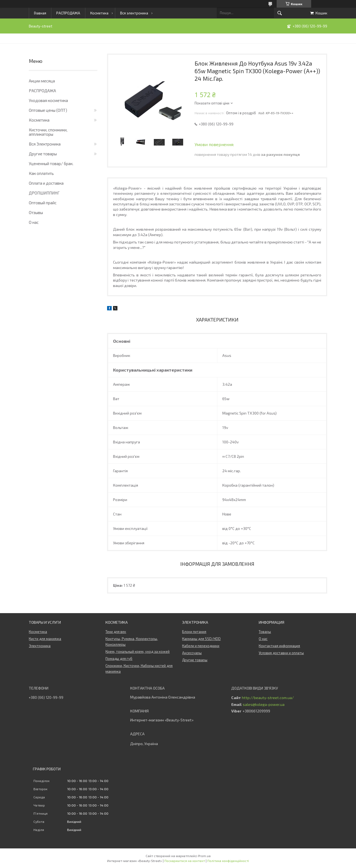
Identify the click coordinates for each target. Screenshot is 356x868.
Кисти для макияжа (45, 639)
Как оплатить (41, 173)
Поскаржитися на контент (185, 861)
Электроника (40, 646)
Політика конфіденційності (228, 861)
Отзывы (36, 212)
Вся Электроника (45, 144)
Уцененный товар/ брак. (51, 163)
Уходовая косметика (48, 100)
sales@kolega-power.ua (264, 705)
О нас (34, 222)
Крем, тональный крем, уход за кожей (138, 651)
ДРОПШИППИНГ (44, 193)
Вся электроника (134, 13)
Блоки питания (194, 632)
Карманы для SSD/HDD (201, 639)
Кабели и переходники (201, 646)
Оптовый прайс (43, 203)
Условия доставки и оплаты (281, 653)
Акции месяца (42, 81)
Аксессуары (192, 653)
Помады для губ (119, 659)
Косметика (99, 13)
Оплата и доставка (46, 183)
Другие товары (43, 154)
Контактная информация (279, 646)
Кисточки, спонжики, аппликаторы (48, 132)
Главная (40, 13)
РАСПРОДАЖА (68, 13)
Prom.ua (204, 856)
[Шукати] (280, 13)
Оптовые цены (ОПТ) (48, 110)
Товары (265, 632)
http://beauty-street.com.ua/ (268, 698)
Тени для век (116, 632)
